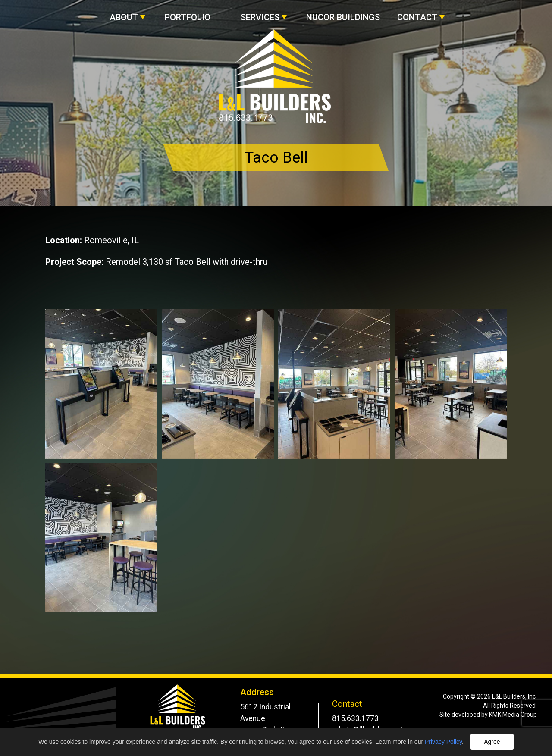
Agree (492, 742)
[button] (129, 13)
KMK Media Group (513, 715)
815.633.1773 (355, 718)
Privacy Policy (443, 742)
